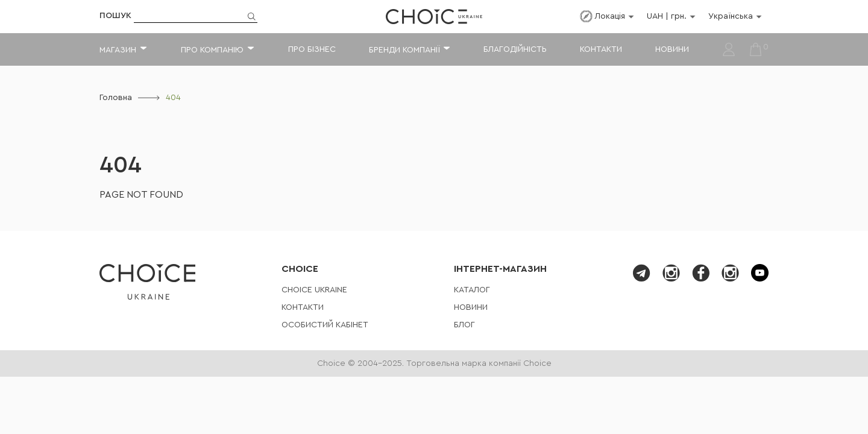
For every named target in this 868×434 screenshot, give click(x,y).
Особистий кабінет (325, 325)
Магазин (118, 50)
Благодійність (515, 49)
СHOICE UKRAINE (314, 290)
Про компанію (212, 50)
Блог (464, 325)
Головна (116, 98)
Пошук (115, 16)
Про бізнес (312, 49)
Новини (672, 49)
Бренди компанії (404, 50)
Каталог (472, 290)
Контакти (601, 49)
